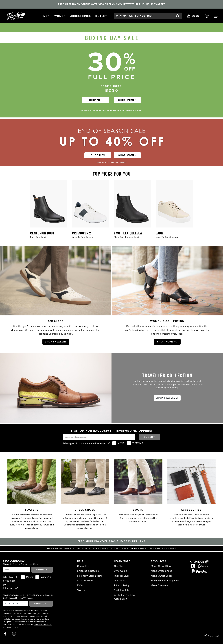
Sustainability (122, 590)
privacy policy (12, 627)
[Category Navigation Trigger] (216, 16)
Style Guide (120, 571)
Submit (149, 437)
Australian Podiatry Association (125, 597)
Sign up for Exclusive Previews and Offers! (21, 564)
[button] (47, 16)
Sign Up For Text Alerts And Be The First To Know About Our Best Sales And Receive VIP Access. (28, 597)
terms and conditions (43, 625)
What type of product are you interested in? (86, 443)
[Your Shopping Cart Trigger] (207, 16)
